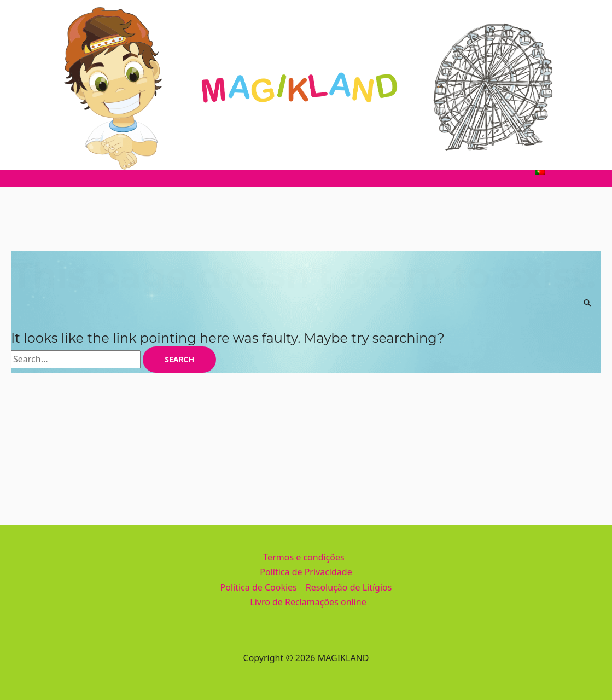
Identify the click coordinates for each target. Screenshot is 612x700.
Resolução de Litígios (349, 587)
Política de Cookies (259, 587)
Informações (356, 171)
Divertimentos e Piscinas (194, 171)
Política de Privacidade (306, 572)
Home (67, 171)
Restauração (287, 171)
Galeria (414, 171)
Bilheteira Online (480, 171)
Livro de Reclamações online (308, 602)
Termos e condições (304, 557)
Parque (112, 171)
